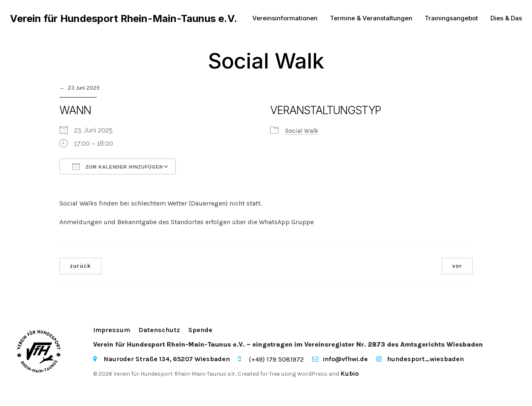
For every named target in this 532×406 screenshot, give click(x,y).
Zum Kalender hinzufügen (118, 167)
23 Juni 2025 (84, 88)
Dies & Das (506, 18)
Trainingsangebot (451, 18)
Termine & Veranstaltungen (371, 18)
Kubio (350, 374)
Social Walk (301, 131)
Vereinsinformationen (285, 18)
